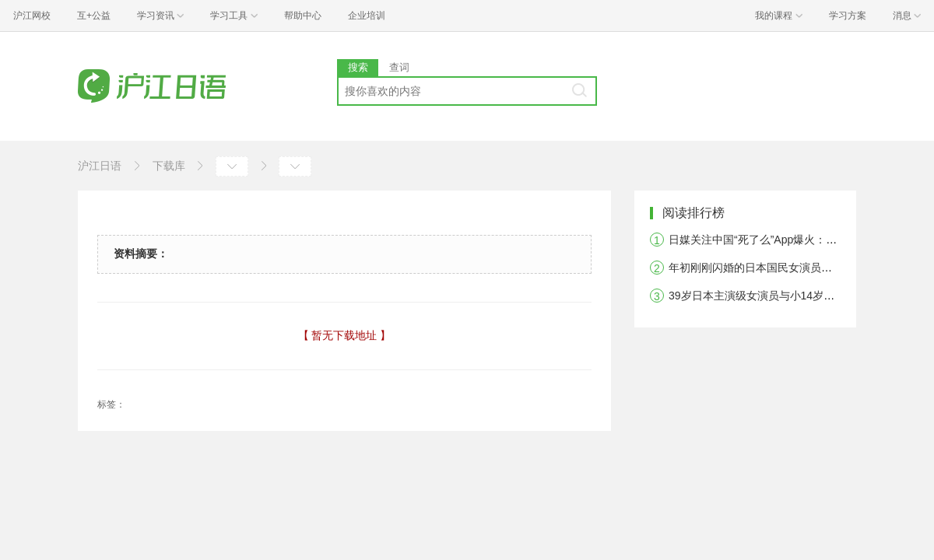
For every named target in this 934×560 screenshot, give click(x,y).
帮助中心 (303, 16)
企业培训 (367, 16)
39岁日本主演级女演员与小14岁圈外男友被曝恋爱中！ (801, 296)
